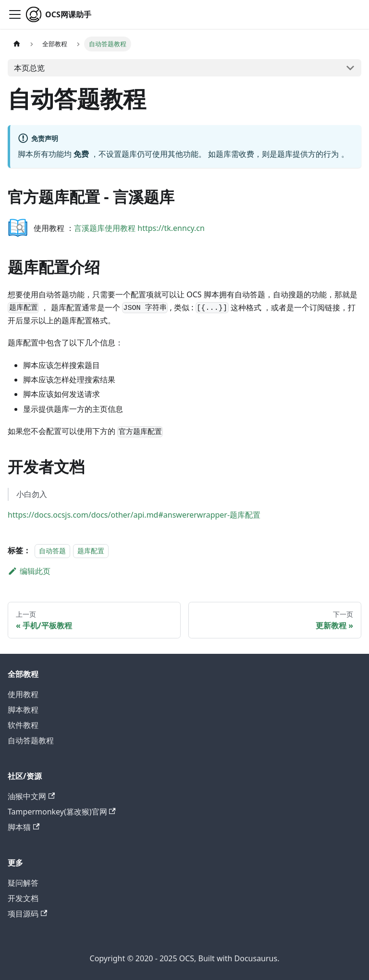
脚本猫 (24, 827)
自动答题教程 (31, 740)
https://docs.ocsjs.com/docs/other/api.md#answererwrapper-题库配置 (134, 515)
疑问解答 (23, 883)
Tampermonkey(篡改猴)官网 (62, 812)
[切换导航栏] (15, 14)
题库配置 (91, 551)
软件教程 (23, 725)
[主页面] (17, 44)
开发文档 (23, 898)
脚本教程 (23, 710)
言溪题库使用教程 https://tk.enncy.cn (139, 228)
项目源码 (27, 914)
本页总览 (29, 68)
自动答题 (52, 551)
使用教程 (23, 694)
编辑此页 (29, 571)
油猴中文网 (31, 796)
